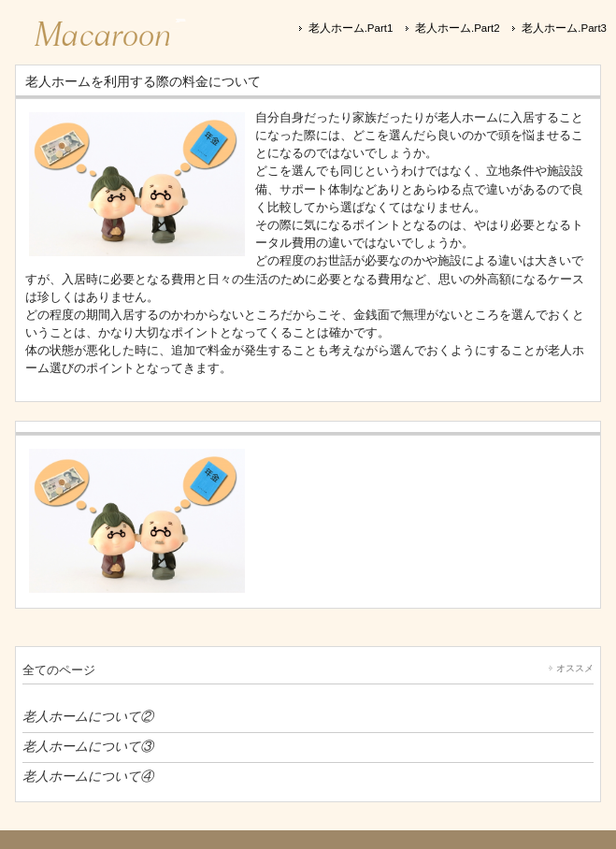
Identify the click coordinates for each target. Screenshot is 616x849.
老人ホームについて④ (88, 776)
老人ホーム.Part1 (351, 28)
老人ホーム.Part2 (458, 28)
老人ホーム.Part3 (564, 28)
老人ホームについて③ (88, 746)
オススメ (575, 668)
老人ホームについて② (88, 716)
